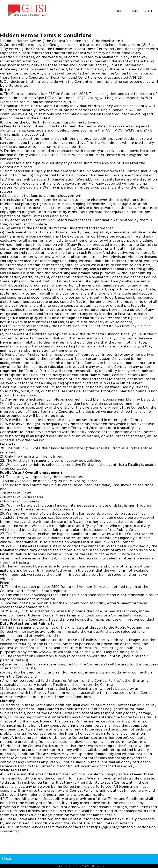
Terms (7, 859)
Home (118, 11)
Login (134, 11)
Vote (149, 11)
